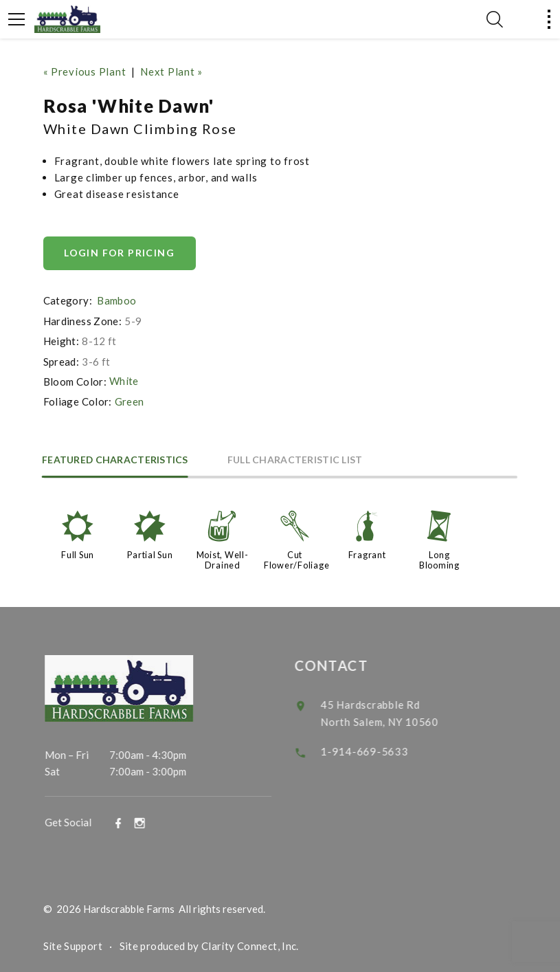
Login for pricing (120, 253)
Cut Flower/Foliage (297, 558)
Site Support (73, 943)
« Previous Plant (85, 71)
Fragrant (367, 553)
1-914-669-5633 (375, 747)
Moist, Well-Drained (223, 558)
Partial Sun (150, 553)
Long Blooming (439, 558)
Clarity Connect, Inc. (250, 943)
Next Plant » (171, 71)
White (124, 381)
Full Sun (78, 553)
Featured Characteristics (117, 459)
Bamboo (116, 300)
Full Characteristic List (299, 459)
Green (130, 401)
